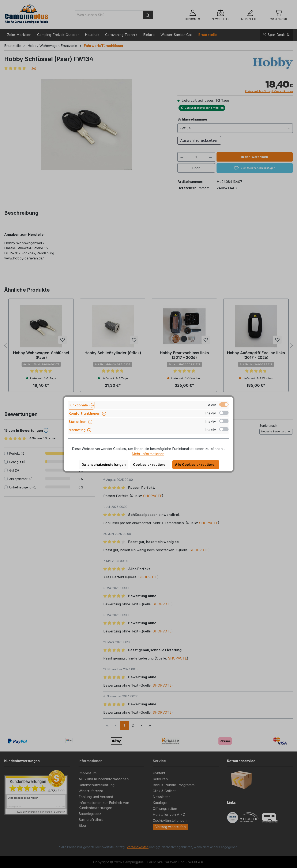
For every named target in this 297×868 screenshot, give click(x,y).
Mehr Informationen (148, 454)
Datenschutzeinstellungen (104, 465)
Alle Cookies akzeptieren (196, 465)
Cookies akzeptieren (150, 465)
